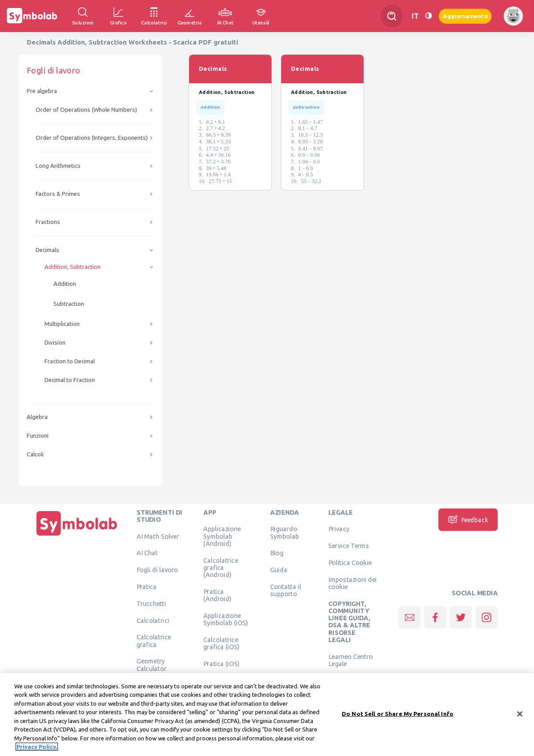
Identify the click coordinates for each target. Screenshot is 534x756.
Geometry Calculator (152, 665)
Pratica (147, 586)
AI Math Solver (158, 536)
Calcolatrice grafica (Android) (220, 567)
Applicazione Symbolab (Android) (222, 536)
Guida (279, 570)
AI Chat (147, 553)
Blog (277, 553)
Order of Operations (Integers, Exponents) (92, 138)
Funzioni (38, 436)
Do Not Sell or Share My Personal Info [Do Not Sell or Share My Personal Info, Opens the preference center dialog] (398, 717)
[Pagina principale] (77, 536)
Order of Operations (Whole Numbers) (86, 110)
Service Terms (349, 546)
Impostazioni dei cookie (353, 583)
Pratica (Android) (217, 595)
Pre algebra (42, 91)
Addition (65, 284)
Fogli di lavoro (158, 570)
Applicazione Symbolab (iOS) (226, 619)
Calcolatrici (153, 620)
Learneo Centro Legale (351, 660)
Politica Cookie (350, 562)
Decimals (47, 250)
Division (55, 343)
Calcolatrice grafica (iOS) (221, 643)
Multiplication (62, 324)
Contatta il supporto (285, 590)
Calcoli (35, 454)
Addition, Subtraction (73, 267)
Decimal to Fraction (70, 380)
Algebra (37, 417)
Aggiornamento (465, 16)
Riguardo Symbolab (285, 532)
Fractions (48, 222)
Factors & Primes (58, 194)
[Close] (520, 717)
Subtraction (69, 304)
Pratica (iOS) (221, 663)
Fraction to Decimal (70, 361)
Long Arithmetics (58, 166)
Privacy (339, 529)
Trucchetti (152, 603)
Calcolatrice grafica (154, 641)
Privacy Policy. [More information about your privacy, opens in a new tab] (37, 750)
